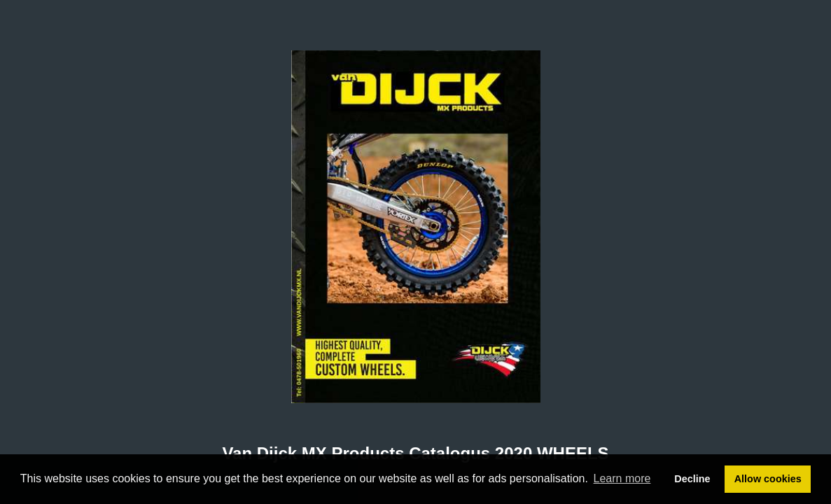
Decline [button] (692, 479)
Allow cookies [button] (768, 479)
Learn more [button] (622, 478)
